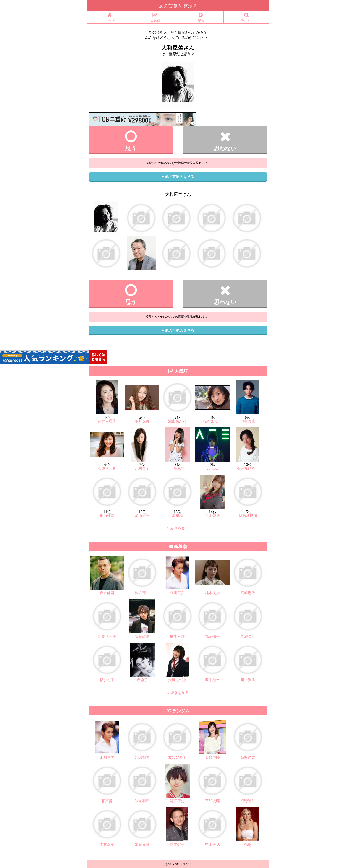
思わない (225, 141)
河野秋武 (248, 801)
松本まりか (212, 421)
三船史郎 (212, 801)
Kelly (248, 844)
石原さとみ (107, 468)
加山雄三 (142, 515)
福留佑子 (212, 636)
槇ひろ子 (107, 680)
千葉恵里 (177, 468)
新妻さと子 (107, 636)
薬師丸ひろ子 (248, 468)
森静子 (142, 680)
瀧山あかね (177, 421)
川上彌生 (248, 680)
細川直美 (177, 593)
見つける (246, 18)
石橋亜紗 (212, 757)
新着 (201, 18)
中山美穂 (212, 844)
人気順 (155, 18)
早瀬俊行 (248, 636)
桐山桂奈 (107, 515)
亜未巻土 (212, 680)
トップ (110, 18)
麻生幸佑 (177, 636)
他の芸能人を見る (178, 177)
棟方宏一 (142, 593)
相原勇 (107, 801)
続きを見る (178, 528)
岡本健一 (177, 844)
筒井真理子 (107, 421)
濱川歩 (177, 515)
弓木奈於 (212, 515)
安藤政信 (142, 636)
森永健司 (107, 593)
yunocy (213, 468)
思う (131, 141)
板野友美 (142, 421)
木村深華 (107, 844)
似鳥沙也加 (248, 515)
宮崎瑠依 (248, 593)
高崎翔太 (248, 757)
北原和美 (142, 757)
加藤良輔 (142, 844)
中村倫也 (248, 421)
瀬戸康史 (177, 801)
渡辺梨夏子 (177, 757)
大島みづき (177, 680)
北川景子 (142, 468)
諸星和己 (142, 801)
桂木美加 (212, 593)
